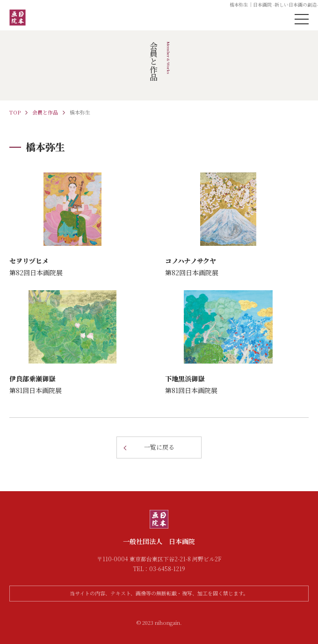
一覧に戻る (159, 447)
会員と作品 (45, 112)
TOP (15, 112)
